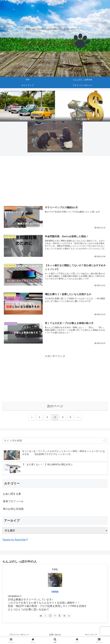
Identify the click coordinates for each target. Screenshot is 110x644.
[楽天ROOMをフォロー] (60, 616)
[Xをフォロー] (46, 616)
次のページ (55, 406)
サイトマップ (91, 635)
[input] (55, 441)
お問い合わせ (55, 635)
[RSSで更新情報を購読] (69, 616)
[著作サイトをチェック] (41, 616)
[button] (105, 441)
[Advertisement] (55, 180)
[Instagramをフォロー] (50, 616)
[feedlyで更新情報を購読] (64, 616)
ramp (55, 591)
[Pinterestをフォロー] (55, 616)
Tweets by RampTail (15, 540)
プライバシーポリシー (19, 635)
